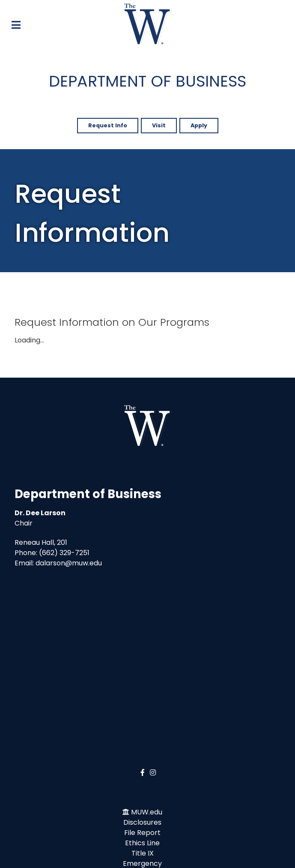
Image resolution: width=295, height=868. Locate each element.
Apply (199, 125)
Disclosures (142, 822)
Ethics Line (142, 843)
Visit (159, 125)
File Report (142, 833)
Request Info (108, 125)
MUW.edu (147, 812)
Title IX (143, 853)
